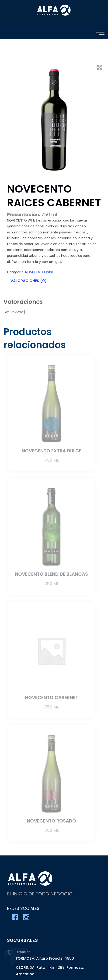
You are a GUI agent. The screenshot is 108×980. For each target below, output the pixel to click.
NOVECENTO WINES (40, 272)
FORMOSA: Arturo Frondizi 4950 (45, 958)
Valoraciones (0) (29, 281)
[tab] (54, 281)
